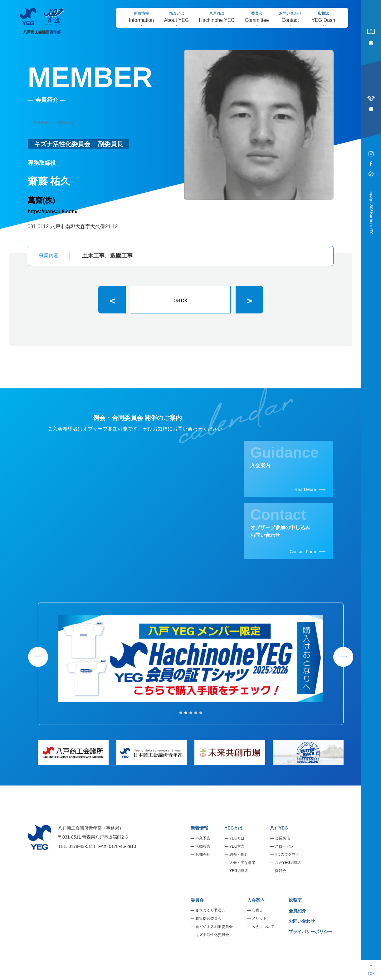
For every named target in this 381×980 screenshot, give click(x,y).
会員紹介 (297, 911)
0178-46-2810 (122, 846)
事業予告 (203, 838)
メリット (259, 918)
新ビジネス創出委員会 (214, 927)
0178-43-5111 (82, 846)
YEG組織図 (239, 871)
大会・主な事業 (242, 863)
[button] (181, 713)
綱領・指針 (239, 854)
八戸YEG (279, 828)
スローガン (284, 846)
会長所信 (282, 838)
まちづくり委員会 (210, 910)
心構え (257, 910)
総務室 (295, 900)
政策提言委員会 (208, 918)
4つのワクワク (287, 854)
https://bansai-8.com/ (53, 212)
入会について (263, 927)
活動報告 (203, 846)
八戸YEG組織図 (288, 863)
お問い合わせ (302, 921)
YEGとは (234, 828)
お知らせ (203, 854)
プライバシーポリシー (310, 932)
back (180, 300)
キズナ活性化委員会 (212, 935)
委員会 (197, 900)
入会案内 (256, 900)
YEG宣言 (237, 846)
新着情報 (199, 828)
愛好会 (281, 871)
